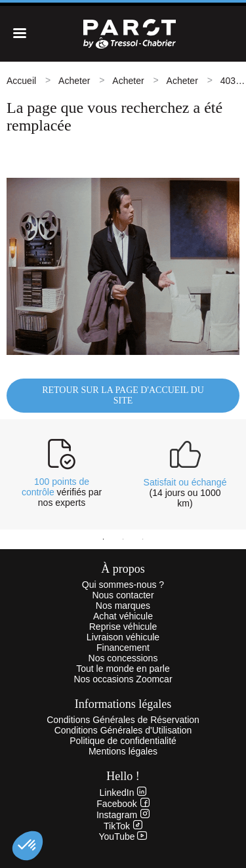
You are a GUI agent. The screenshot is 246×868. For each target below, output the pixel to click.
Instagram (123, 815)
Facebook (123, 804)
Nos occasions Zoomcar (123, 679)
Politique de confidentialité (123, 741)
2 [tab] (123, 539)
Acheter (74, 81)
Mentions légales (123, 751)
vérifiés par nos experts (62, 492)
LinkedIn (123, 793)
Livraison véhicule (123, 637)
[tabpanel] (62, 473)
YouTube (123, 837)
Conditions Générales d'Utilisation (123, 730)
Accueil (21, 81)
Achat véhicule (123, 616)
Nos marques (123, 606)
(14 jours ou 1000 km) (185, 493)
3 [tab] (143, 539)
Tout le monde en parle (123, 669)
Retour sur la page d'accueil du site (123, 395)
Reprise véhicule (123, 627)
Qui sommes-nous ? (123, 585)
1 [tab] (104, 539)
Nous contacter (123, 595)
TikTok (123, 826)
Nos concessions (123, 658)
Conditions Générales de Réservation (123, 720)
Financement (123, 648)
